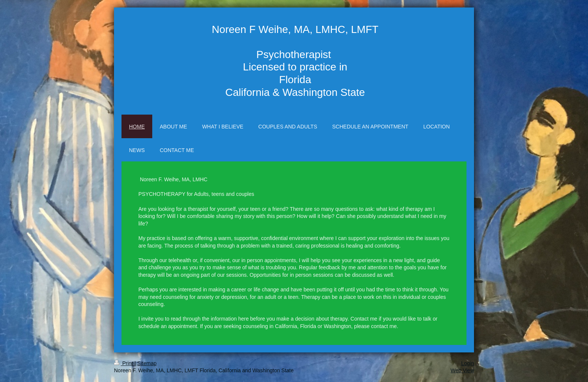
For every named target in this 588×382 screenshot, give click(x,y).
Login (468, 363)
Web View (462, 370)
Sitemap (147, 363)
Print (124, 363)
